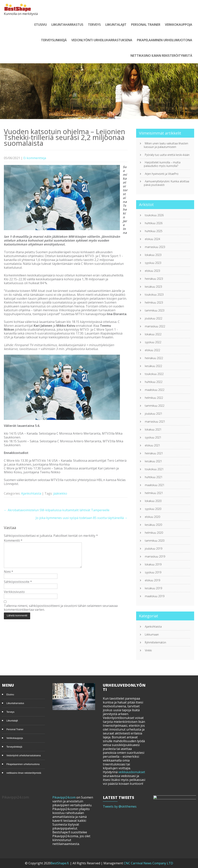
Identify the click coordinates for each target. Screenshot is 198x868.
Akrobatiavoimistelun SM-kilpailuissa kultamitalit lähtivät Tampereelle (57, 510)
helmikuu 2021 (154, 493)
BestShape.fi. (60, 863)
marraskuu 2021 (155, 422)
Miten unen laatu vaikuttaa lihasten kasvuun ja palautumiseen (166, 145)
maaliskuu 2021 (155, 485)
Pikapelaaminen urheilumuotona (165, 40)
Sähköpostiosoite (18, 586)
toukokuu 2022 (154, 374)
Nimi (9, 576)
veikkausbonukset (132, 772)
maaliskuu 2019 (155, 596)
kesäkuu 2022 (153, 366)
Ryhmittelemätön (155, 642)
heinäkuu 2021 (154, 453)
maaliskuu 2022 (155, 390)
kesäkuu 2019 (153, 588)
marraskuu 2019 (155, 557)
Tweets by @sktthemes (120, 806)
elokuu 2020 (152, 517)
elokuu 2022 (152, 350)
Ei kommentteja (35, 158)
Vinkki (148, 650)
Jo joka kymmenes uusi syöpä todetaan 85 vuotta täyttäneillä (82, 518)
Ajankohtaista (31, 493)
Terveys (94, 25)
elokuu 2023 (152, 271)
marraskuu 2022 (155, 326)
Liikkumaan (152, 635)
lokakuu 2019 (153, 564)
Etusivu (41, 25)
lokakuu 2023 (153, 255)
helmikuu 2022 (154, 398)
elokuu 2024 (152, 239)
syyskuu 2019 (153, 572)
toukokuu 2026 (154, 215)
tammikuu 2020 (155, 541)
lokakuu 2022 (153, 334)
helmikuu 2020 (154, 533)
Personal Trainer (146, 25)
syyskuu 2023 (153, 263)
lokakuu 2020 (153, 501)
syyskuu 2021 (153, 437)
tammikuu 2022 (155, 406)
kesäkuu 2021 (153, 461)
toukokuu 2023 (154, 295)
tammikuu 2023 (155, 310)
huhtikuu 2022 (154, 382)
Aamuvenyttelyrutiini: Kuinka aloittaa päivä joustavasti (166, 183)
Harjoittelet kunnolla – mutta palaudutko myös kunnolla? (162, 164)
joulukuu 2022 (154, 318)
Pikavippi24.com (64, 797)
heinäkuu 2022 (154, 358)
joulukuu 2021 (154, 414)
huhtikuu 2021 (154, 477)
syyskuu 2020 (153, 509)
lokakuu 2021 (153, 430)
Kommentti (13, 540)
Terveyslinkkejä (54, 40)
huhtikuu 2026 (154, 223)
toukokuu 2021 (154, 469)
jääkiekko (60, 493)
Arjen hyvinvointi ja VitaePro (162, 174)
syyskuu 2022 (153, 342)
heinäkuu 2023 (154, 279)
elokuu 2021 (152, 445)
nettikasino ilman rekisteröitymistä (161, 56)
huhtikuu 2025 (154, 231)
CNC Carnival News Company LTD (148, 863)
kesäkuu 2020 (153, 525)
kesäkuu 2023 (153, 287)
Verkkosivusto (14, 596)
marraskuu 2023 (155, 247)
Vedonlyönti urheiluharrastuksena (102, 40)
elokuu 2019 (152, 580)
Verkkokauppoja (179, 25)
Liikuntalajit (116, 25)
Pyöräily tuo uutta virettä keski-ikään (167, 155)
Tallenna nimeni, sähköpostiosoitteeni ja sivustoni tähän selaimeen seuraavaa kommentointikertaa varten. (61, 612)
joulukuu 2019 (154, 549)
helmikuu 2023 (154, 303)
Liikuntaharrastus (67, 25)
